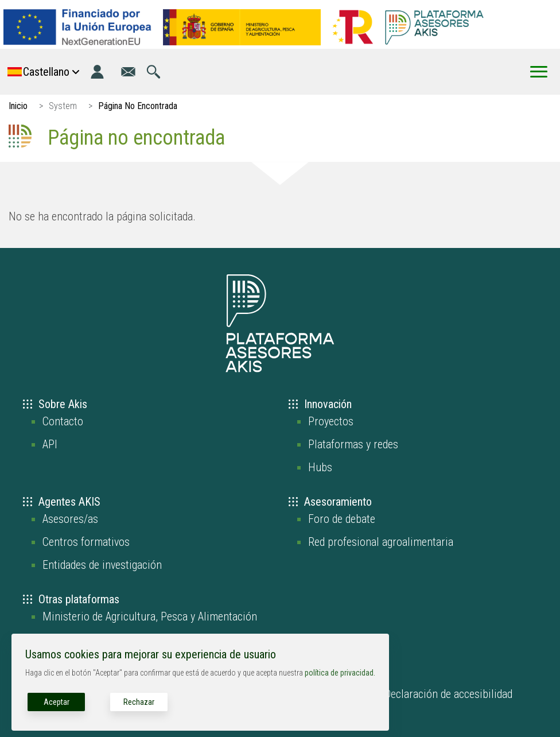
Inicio (18, 106)
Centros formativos (86, 542)
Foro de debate (342, 519)
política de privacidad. (340, 673)
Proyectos (331, 421)
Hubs (320, 467)
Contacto (63, 421)
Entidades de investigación (102, 565)
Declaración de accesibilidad (448, 694)
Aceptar (57, 702)
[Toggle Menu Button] (539, 72)
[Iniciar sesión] (97, 72)
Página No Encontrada (138, 106)
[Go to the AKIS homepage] (434, 27)
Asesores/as (70, 519)
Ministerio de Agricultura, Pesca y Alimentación (150, 616)
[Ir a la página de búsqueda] (153, 72)
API (50, 444)
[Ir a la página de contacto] (128, 72)
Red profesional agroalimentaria (381, 542)
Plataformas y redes (353, 444)
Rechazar (139, 702)
